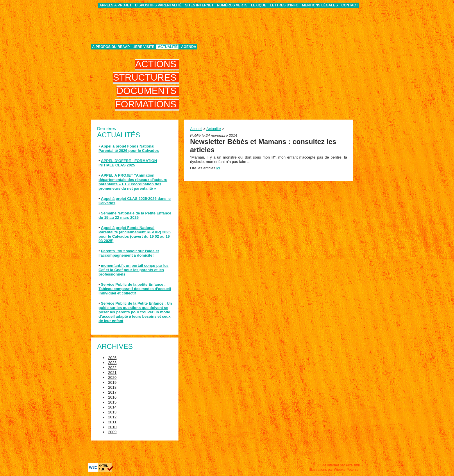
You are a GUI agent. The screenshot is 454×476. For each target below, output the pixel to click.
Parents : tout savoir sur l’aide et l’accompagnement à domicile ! (129, 253)
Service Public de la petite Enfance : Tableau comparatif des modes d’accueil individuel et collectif (135, 289)
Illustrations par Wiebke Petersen (335, 470)
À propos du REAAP (111, 47)
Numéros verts (232, 5)
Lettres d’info (284, 5)
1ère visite (144, 47)
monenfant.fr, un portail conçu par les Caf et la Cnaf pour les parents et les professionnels (134, 270)
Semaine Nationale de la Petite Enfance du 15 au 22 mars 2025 (135, 215)
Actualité (168, 47)
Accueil (196, 129)
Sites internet (199, 5)
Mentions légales (320, 5)
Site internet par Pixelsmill (340, 465)
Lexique (259, 5)
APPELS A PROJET (115, 5)
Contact (350, 5)
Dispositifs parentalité (158, 5)
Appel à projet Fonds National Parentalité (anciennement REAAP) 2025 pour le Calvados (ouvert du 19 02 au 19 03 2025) (135, 234)
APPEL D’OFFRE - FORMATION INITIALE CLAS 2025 (128, 163)
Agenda (189, 47)
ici (218, 168)
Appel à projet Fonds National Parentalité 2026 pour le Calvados (129, 148)
